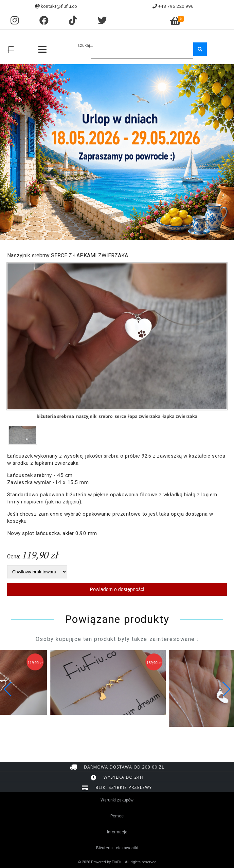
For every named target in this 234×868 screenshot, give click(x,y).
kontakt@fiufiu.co (59, 6)
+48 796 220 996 (176, 6)
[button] (226, 689)
